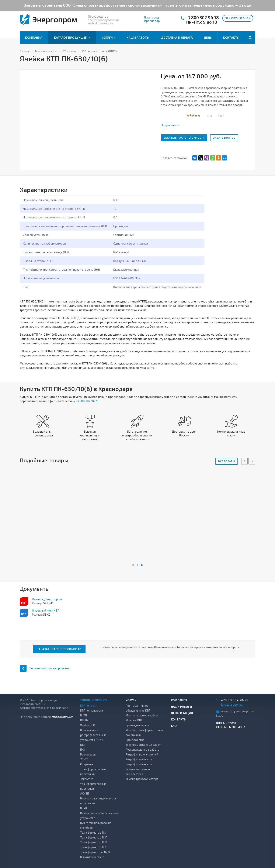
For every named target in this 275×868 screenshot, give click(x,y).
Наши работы (138, 37)
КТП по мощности (92, 710)
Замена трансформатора (142, 779)
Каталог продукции (72, 38)
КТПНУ (84, 720)
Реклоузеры (88, 754)
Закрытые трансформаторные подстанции (93, 784)
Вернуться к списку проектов (45, 668)
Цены (208, 37)
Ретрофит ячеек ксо (139, 764)
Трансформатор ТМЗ (94, 842)
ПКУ (83, 750)
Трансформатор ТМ (93, 833)
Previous (244, 461)
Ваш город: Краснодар (152, 19)
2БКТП (84, 759)
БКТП (83, 715)
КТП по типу (88, 706)
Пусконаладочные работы (143, 750)
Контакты (231, 37)
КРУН (83, 808)
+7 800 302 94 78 (202, 18)
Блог (175, 726)
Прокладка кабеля (138, 725)
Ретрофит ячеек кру (139, 759)
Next (252, 461)
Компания (34, 37)
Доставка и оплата (177, 37)
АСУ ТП (85, 793)
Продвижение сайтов (46, 717)
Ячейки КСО (88, 725)
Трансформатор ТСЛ (93, 847)
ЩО (82, 745)
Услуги (109, 38)
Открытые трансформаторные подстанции (93, 769)
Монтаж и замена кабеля (142, 715)
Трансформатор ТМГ (94, 837)
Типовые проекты (94, 700)
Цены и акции (182, 713)
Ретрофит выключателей (142, 754)
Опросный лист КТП (46, 610)
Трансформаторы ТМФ (95, 852)
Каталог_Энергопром (47, 599)
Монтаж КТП (134, 720)
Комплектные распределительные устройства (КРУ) (93, 735)
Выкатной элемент (92, 857)
